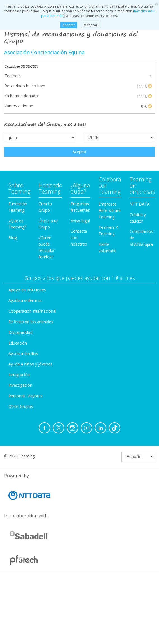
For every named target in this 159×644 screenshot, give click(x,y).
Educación (18, 343)
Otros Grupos (21, 406)
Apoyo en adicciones (27, 290)
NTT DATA (140, 204)
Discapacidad (20, 332)
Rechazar (90, 25)
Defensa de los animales (31, 322)
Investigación (20, 385)
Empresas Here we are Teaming (110, 210)
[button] (150, 86)
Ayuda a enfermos (25, 300)
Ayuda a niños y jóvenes (30, 364)
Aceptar (68, 25)
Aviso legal (80, 221)
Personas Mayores (25, 396)
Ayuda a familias (23, 354)
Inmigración (19, 375)
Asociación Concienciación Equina (44, 52)
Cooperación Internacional (32, 311)
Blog (13, 238)
